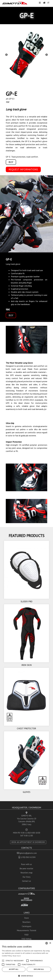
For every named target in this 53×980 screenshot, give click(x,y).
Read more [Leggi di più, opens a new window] (17, 956)
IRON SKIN (27, 665)
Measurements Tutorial (27, 930)
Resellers (26, 922)
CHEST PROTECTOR (26, 728)
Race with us (26, 864)
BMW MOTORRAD (27, 899)
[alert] (26, 960)
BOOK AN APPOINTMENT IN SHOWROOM (28, 842)
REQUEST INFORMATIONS (23, 169)
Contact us (26, 881)
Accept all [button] (14, 969)
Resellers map (27, 873)
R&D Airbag (26, 939)
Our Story (26, 877)
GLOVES (27, 792)
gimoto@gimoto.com (28, 853)
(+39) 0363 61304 (28, 857)
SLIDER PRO (26, 601)
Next (47, 55)
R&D (27, 935)
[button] (26, 976)
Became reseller (26, 869)
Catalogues (27, 926)
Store (26, 918)
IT (48, 3)
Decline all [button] (39, 969)
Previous (6, 55)
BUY (11, 162)
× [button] (50, 943)
